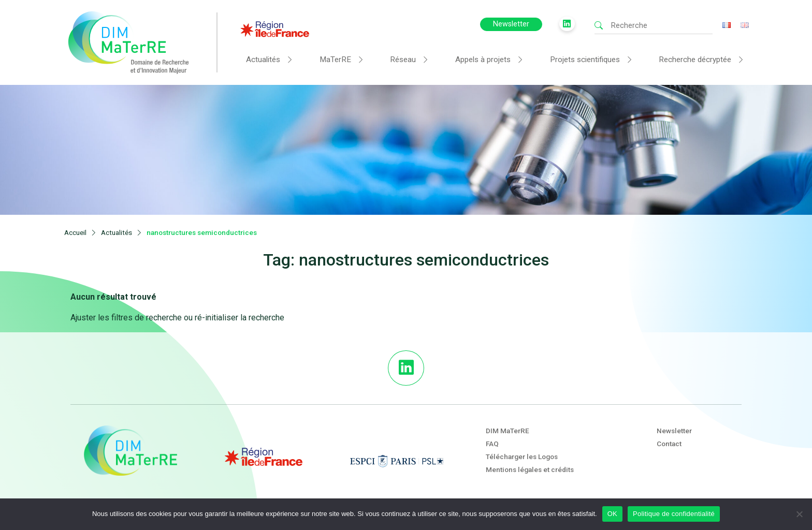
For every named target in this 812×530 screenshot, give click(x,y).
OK (612, 514)
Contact (669, 444)
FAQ (492, 444)
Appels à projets (483, 60)
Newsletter (511, 24)
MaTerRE (335, 60)
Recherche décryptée (695, 60)
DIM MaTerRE (508, 431)
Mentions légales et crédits (530, 469)
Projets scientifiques (585, 60)
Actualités (263, 60)
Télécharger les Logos (522, 457)
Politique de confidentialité (674, 514)
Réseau (403, 60)
